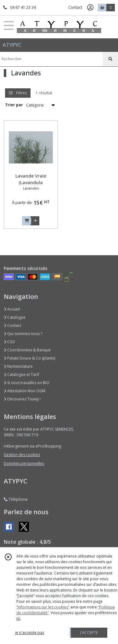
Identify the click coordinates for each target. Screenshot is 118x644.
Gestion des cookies (22, 455)
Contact (75, 7)
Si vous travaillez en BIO (27, 383)
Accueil (12, 309)
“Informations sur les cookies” (43, 607)
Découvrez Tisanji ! (22, 399)
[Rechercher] (110, 59)
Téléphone (16, 499)
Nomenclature (18, 366)
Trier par (14, 105)
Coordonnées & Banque (27, 350)
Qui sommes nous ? (23, 334)
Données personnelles (24, 463)
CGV (9, 342)
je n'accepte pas (30, 633)
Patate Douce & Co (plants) (29, 358)
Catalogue (15, 317)
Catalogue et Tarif (21, 374)
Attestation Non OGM (25, 391)
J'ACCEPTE (89, 633)
